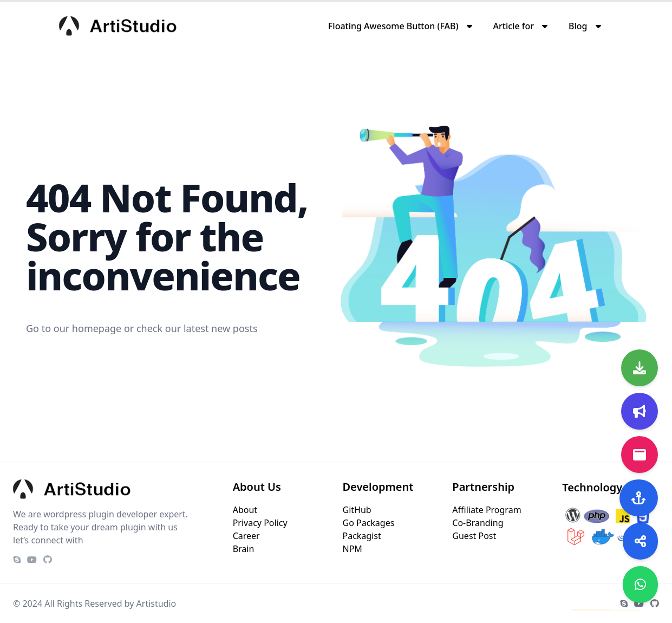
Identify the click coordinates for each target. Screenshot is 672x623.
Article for (514, 26)
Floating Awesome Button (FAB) (393, 26)
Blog (578, 26)
